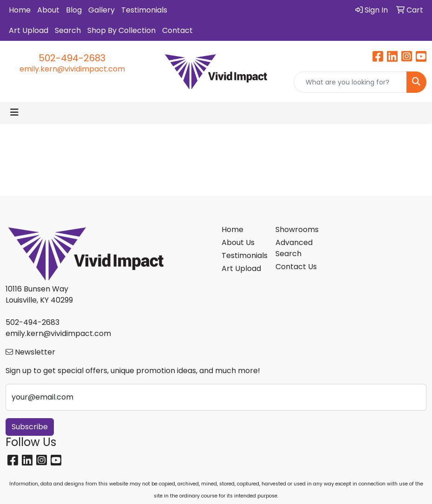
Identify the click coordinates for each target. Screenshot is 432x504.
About (48, 10)
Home (20, 10)
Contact (177, 30)
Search (68, 30)
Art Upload (29, 30)
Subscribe (30, 427)
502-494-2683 (72, 58)
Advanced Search (294, 248)
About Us (238, 242)
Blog (74, 10)
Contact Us (296, 267)
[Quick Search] (350, 82)
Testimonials (144, 10)
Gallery (101, 10)
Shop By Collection (121, 30)
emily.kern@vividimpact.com (72, 69)
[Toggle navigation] (14, 112)
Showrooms (297, 229)
